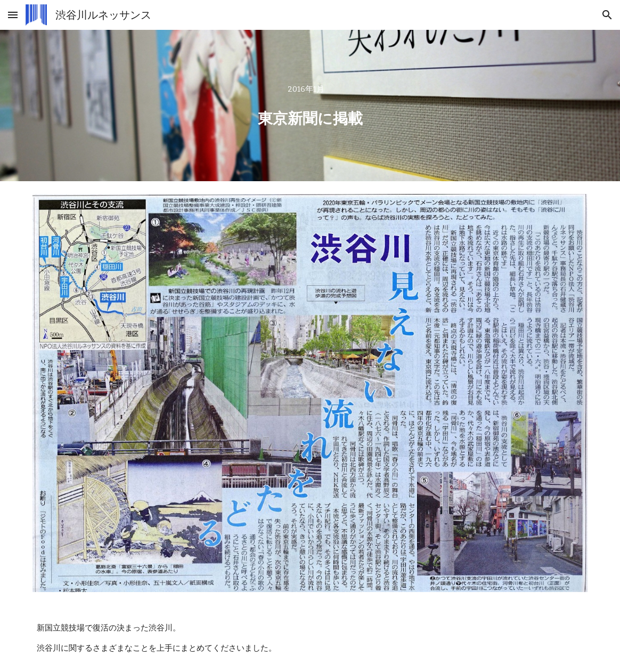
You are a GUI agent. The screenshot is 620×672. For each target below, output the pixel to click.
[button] (13, 15)
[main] (310, 105)
